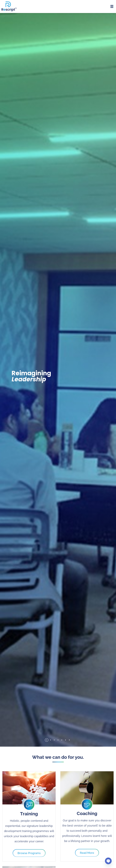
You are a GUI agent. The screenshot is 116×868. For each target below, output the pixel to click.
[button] (112, 7)
